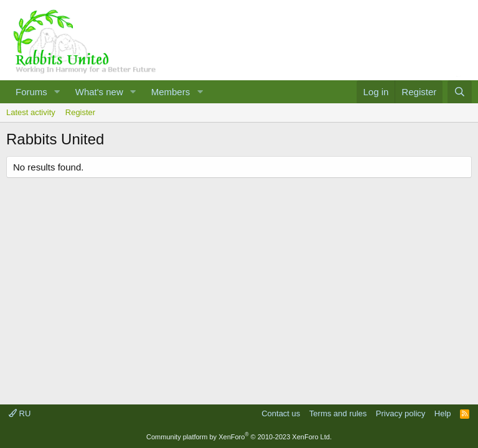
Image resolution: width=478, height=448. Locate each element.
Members (171, 92)
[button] (57, 92)
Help (443, 413)
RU (20, 413)
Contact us (281, 413)
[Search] (460, 92)
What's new (99, 92)
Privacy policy (401, 413)
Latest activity (31, 112)
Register (80, 112)
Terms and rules (338, 413)
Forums (31, 92)
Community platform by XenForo (239, 437)
